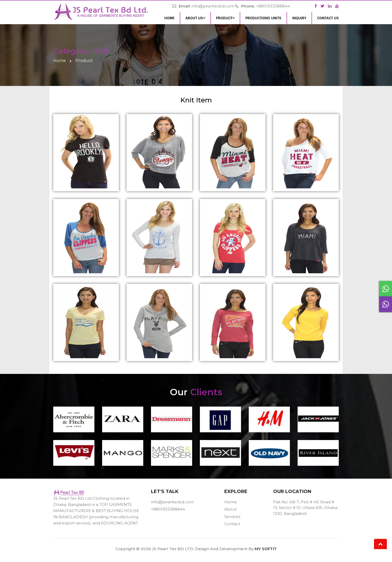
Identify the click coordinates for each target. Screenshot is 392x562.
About (230, 509)
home (60, 61)
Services (232, 517)
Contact (232, 524)
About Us (195, 18)
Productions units (263, 18)
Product (225, 18)
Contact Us (328, 18)
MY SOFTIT (266, 549)
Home (170, 18)
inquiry (299, 18)
